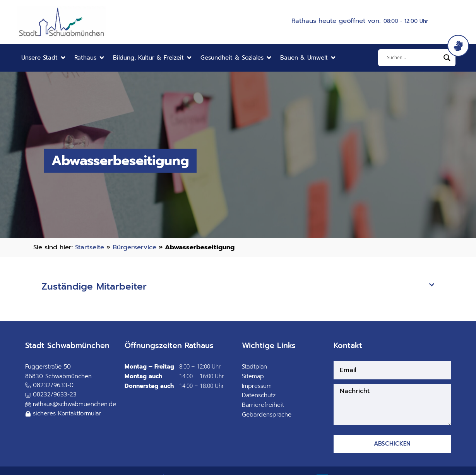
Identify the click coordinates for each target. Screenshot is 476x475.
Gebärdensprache (267, 415)
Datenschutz (259, 395)
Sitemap (253, 376)
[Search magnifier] (447, 58)
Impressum (257, 386)
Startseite (90, 247)
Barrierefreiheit (263, 405)
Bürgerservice (134, 247)
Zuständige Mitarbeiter (94, 286)
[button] (44, 58)
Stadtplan (254, 367)
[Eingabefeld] (413, 58)
